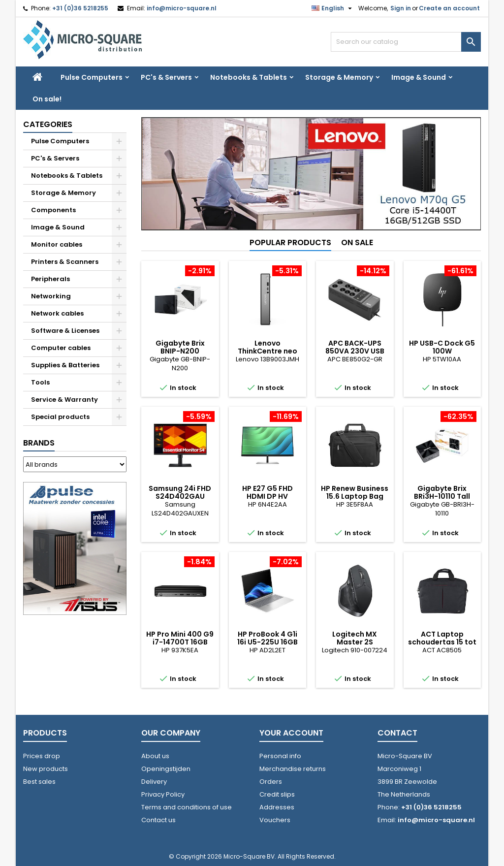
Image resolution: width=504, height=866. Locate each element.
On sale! (47, 99)
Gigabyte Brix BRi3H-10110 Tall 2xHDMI (442, 496)
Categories (48, 124)
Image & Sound (419, 77)
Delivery (154, 782)
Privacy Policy (163, 794)
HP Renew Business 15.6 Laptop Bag (355, 492)
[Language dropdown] (333, 8)
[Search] (406, 42)
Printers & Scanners (65, 262)
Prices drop (42, 756)
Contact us (158, 820)
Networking (51, 296)
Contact (397, 733)
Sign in (401, 8)
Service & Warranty (64, 400)
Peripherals (50, 279)
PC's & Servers (166, 77)
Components (53, 210)
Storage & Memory (339, 77)
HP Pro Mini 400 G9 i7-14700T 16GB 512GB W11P (180, 642)
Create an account (449, 8)
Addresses (277, 807)
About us (155, 756)
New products (46, 769)
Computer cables (61, 348)
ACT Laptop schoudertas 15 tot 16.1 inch (442, 642)
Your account (291, 733)
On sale (357, 242)
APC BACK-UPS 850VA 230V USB (355, 347)
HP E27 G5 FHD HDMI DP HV (268, 492)
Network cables (57, 313)
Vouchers (275, 820)
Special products (60, 417)
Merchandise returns (293, 769)
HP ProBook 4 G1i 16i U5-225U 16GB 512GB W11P (268, 642)
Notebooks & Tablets (249, 77)
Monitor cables (57, 244)
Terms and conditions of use (187, 807)
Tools (40, 382)
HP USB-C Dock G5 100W (442, 347)
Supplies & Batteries (65, 365)
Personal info (280, 756)
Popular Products (290, 242)
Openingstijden (166, 769)
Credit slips (277, 794)
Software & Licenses (65, 331)
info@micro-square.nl (182, 8)
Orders (271, 782)
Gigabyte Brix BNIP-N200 (180, 347)
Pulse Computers (92, 77)
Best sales (39, 782)
